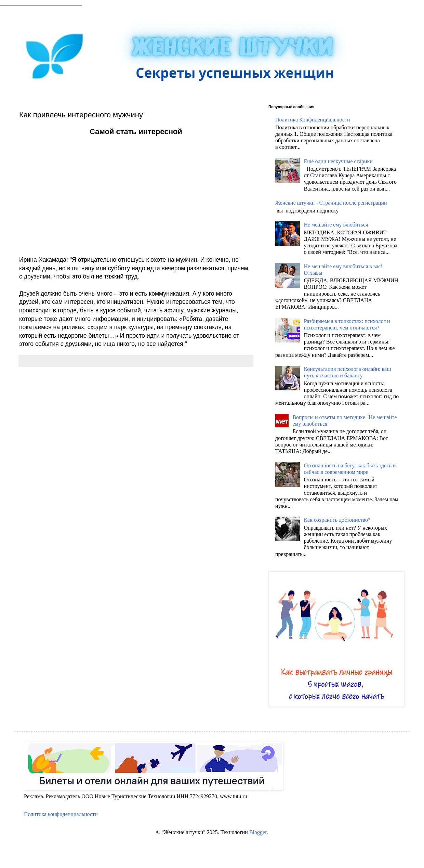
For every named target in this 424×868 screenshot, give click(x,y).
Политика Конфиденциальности (313, 120)
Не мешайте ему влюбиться (336, 225)
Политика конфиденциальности (61, 814)
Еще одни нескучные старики (338, 161)
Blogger (258, 832)
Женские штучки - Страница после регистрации (331, 203)
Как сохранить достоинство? (337, 520)
